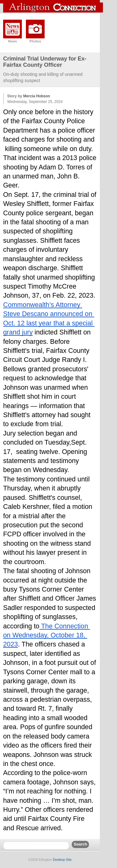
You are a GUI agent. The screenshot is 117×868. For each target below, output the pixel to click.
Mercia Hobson (37, 96)
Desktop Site (62, 860)
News (13, 41)
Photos (35, 41)
